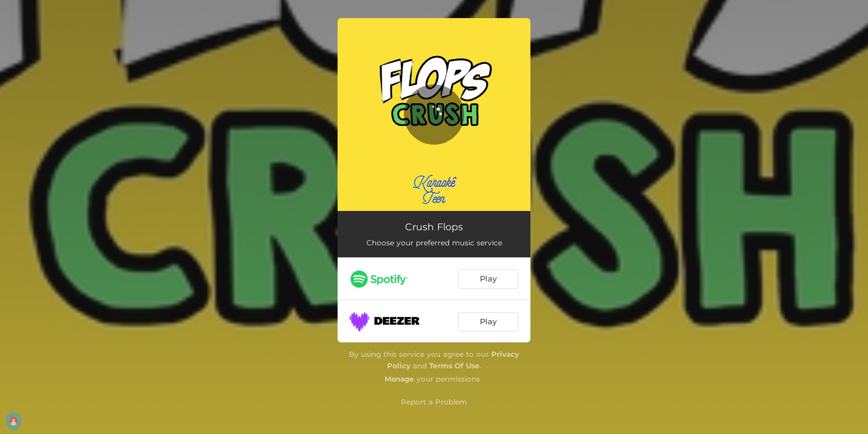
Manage (399, 379)
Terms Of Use (454, 366)
